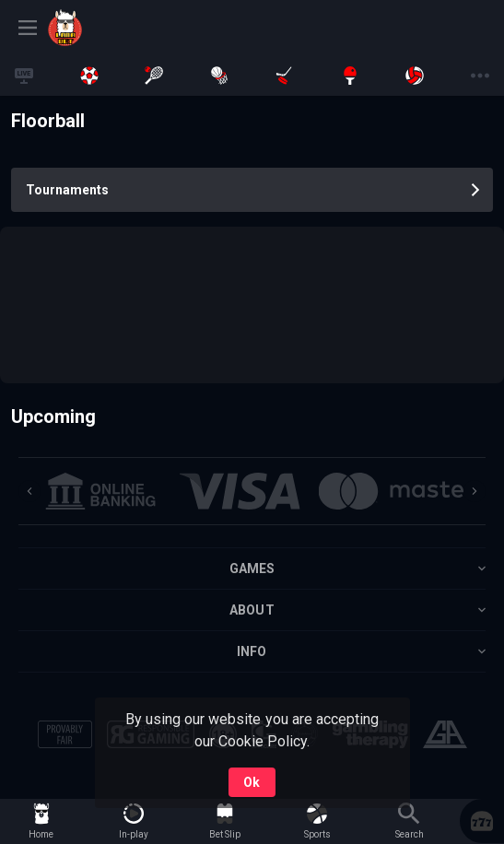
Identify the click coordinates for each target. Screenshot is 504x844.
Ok (252, 782)
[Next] (475, 491)
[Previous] (29, 491)
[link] (112, 28)
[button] (482, 821)
